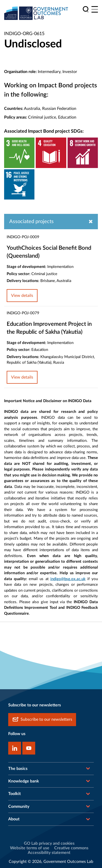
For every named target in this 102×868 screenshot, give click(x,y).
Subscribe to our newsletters (42, 720)
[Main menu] (95, 9)
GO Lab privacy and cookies (49, 843)
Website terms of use (30, 848)
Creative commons (71, 848)
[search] (86, 9)
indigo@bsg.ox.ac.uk (68, 579)
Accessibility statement (49, 853)
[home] (36, 13)
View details (22, 296)
